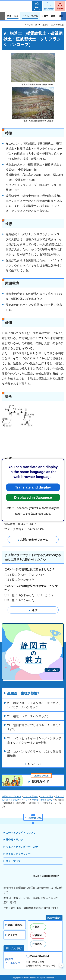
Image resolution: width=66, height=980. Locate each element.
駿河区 (38, 935)
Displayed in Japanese (33, 497)
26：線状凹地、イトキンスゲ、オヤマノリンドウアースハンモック (34, 705)
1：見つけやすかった (21, 595)
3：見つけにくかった (21, 600)
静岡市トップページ (11, 797)
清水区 (38, 944)
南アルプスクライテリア (18, 800)
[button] (37, 6)
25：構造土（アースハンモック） (29, 716)
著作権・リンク (14, 840)
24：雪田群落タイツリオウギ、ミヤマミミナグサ (34, 727)
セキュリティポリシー (18, 854)
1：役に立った (17, 575)
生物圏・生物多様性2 (23, 693)
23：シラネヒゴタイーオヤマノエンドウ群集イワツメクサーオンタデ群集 (34, 740)
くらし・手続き (31, 797)
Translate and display (33, 487)
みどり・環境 (47, 797)
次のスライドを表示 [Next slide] (63, 16)
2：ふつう (38, 575)
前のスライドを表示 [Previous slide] (3, 16)
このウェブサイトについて (21, 833)
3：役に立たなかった (21, 580)
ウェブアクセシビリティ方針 (22, 847)
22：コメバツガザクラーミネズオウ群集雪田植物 (34, 754)
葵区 (37, 927)
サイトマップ (13, 861)
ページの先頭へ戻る (33, 818)
